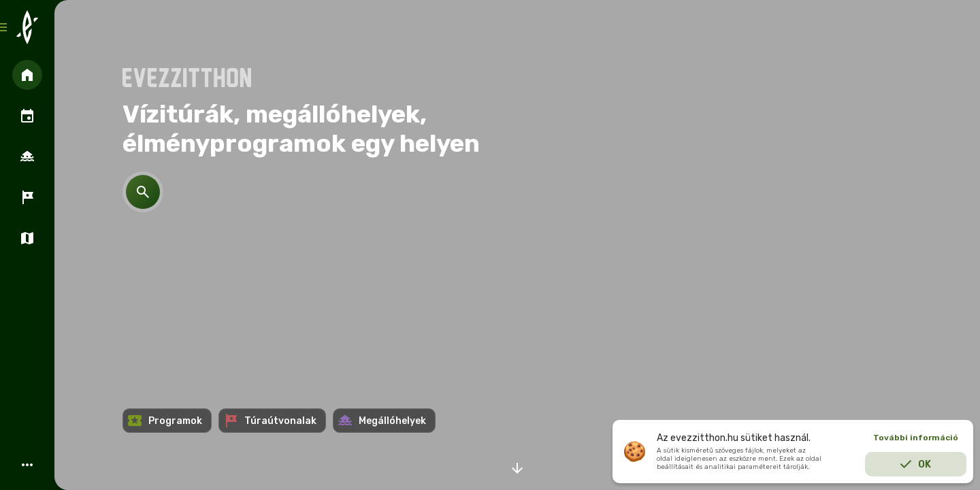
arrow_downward (517, 468)
